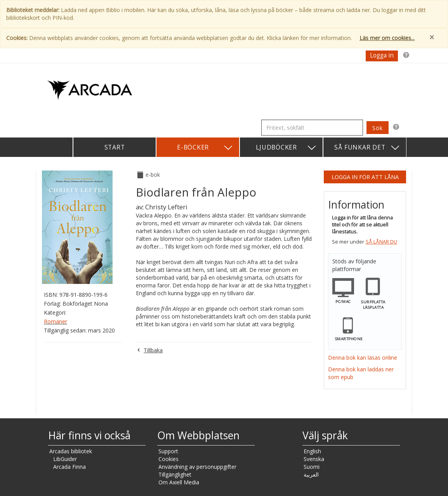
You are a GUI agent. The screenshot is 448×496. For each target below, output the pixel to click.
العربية (311, 474)
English (312, 451)
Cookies (168, 459)
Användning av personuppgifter (197, 467)
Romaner (56, 321)
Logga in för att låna (365, 177)
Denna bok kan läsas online (363, 358)
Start (115, 147)
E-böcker (205, 148)
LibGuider (65, 459)
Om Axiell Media (179, 482)
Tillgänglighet (175, 474)
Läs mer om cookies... (387, 38)
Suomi (312, 467)
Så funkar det (367, 148)
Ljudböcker (286, 148)
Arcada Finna (69, 467)
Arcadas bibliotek (71, 451)
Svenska (314, 459)
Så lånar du (381, 242)
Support (168, 451)
